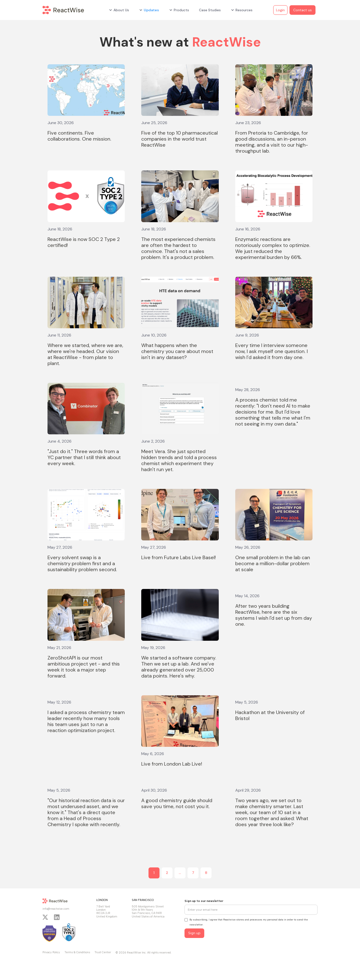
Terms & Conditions (77, 952)
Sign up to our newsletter (204, 901)
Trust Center (103, 952)
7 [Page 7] (193, 873)
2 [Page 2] (167, 873)
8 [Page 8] (206, 873)
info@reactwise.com (56, 909)
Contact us (302, 10)
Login (280, 10)
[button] (119, 10)
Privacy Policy (51, 952)
